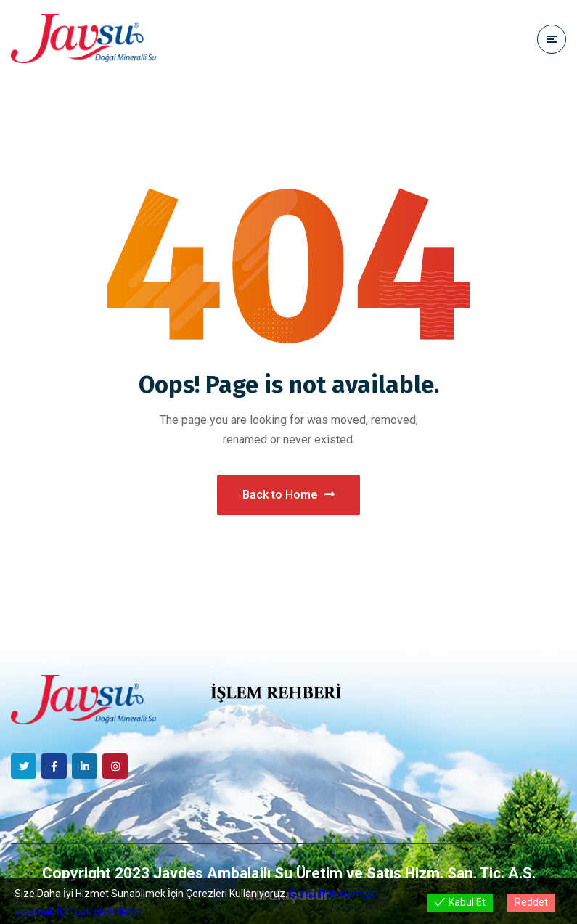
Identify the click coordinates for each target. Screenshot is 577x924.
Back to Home (288, 495)
